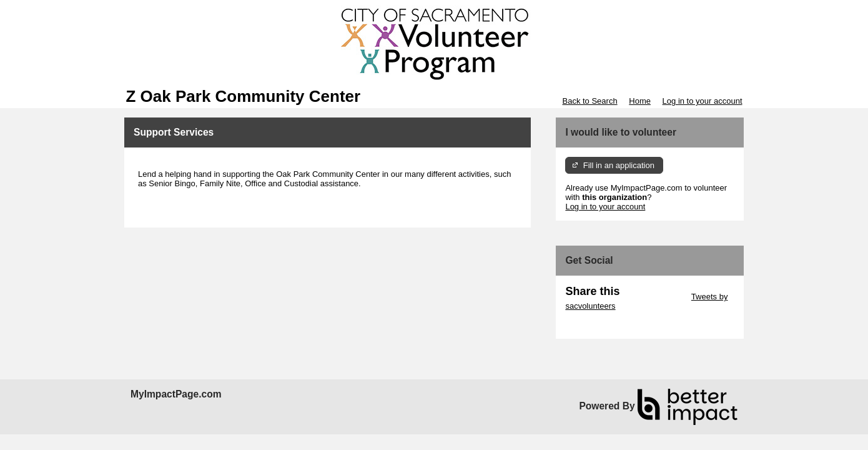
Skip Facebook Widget (606, 325)
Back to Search (589, 101)
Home (640, 101)
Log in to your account (703, 101)
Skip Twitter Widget (654, 297)
